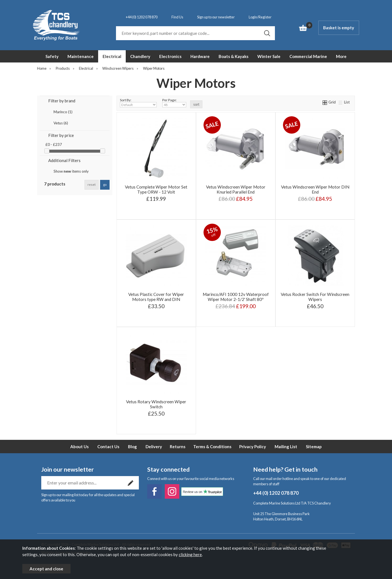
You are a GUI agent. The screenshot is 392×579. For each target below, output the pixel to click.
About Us (79, 447)
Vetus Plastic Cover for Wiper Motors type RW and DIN (156, 297)
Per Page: (174, 103)
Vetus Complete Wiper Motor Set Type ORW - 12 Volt (156, 189)
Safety (52, 56)
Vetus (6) (61, 123)
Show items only (71, 171)
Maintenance (81, 56)
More (341, 56)
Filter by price (61, 135)
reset (92, 184)
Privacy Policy (253, 447)
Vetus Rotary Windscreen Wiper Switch (156, 404)
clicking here (190, 554)
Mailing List (286, 447)
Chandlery (140, 56)
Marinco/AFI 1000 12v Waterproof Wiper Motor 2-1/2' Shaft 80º (236, 297)
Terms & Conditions (212, 447)
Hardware (200, 56)
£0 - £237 (54, 144)
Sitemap (314, 447)
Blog (132, 447)
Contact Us (108, 447)
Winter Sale (269, 56)
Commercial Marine (308, 56)
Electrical (112, 56)
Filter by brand (62, 101)
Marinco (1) (63, 112)
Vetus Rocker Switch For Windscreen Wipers (315, 297)
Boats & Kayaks (233, 56)
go (105, 184)
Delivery (154, 447)
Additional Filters (64, 160)
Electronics (170, 56)
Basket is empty (339, 28)
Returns (178, 447)
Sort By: (138, 103)
